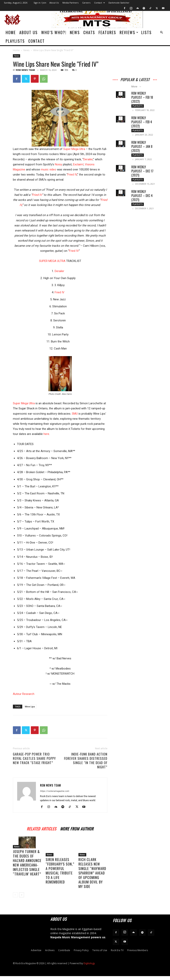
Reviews (129, 32)
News (75, 32)
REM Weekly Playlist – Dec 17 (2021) (142, 171)
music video (49, 169)
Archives (50, 950)
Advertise (36, 950)
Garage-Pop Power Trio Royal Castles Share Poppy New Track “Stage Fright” (34, 758)
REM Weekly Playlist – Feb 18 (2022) (142, 97)
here (46, 434)
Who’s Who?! (54, 32)
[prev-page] (15, 895)
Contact (99, 3)
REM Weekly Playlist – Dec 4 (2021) (142, 196)
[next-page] (22, 895)
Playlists (15, 41)
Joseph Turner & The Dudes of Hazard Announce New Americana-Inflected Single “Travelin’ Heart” (27, 871)
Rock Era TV (117, 950)
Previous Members (138, 950)
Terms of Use (100, 950)
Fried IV (72, 175)
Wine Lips (30, 706)
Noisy (58, 164)
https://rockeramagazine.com (55, 791)
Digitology (89, 963)
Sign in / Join (40, 3)
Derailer (88, 159)
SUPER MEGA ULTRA (52, 261)
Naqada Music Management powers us (78, 937)
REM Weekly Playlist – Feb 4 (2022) (142, 122)
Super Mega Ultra (74, 149)
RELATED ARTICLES (41, 828)
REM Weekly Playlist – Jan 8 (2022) (142, 146)
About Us (54, 3)
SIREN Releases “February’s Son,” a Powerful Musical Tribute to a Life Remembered (60, 871)
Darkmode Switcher (119, 3)
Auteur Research (24, 694)
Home (11, 32)
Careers (86, 3)
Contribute (64, 950)
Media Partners (70, 3)
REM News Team (25, 70)
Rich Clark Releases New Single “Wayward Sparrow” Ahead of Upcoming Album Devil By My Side (92, 873)
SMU (75, 414)
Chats (89, 32)
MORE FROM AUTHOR (77, 828)
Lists (146, 32)
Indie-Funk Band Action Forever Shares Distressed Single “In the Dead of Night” (86, 761)
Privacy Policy (81, 950)
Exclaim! (78, 164)
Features (107, 32)
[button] (161, 32)
